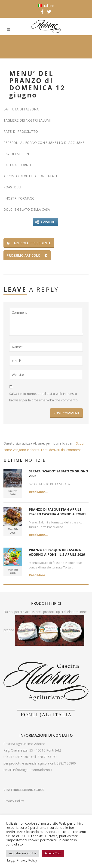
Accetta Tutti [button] (53, 853)
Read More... (38, 492)
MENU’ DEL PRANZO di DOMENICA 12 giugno (37, 84)
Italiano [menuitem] (49, 6)
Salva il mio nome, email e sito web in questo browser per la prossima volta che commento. (44, 397)
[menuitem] (46, 6)
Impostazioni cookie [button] (23, 853)
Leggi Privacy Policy (22, 860)
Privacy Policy (14, 801)
